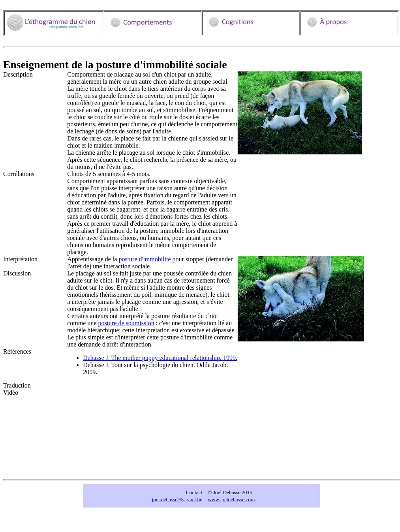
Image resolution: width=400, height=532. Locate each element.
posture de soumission (126, 323)
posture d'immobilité (145, 259)
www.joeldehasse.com (231, 499)
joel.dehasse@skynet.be (177, 499)
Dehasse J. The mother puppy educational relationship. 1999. (160, 358)
